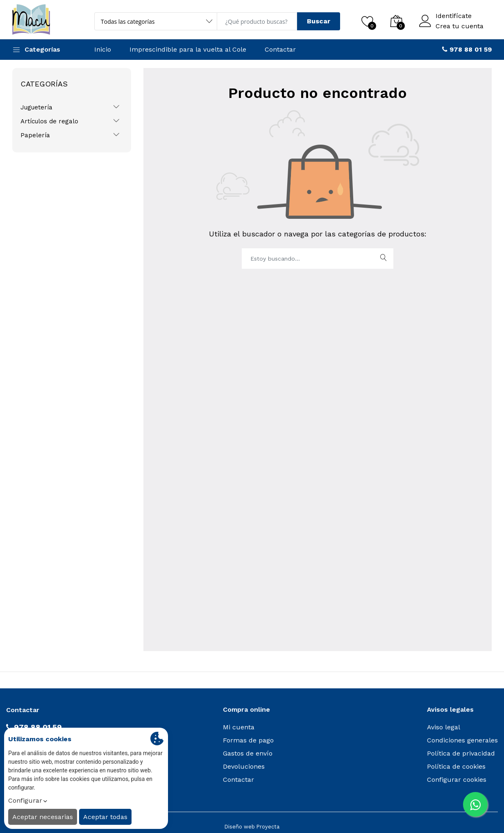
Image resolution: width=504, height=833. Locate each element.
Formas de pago (248, 740)
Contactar (280, 49)
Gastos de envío (248, 753)
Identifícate (454, 16)
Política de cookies (456, 766)
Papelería (35, 135)
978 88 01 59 (34, 727)
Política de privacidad (461, 753)
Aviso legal (444, 727)
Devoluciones (244, 766)
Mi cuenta (239, 727)
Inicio (103, 49)
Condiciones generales (462, 740)
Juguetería (36, 107)
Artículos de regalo (49, 121)
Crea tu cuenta (460, 26)
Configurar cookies (457, 780)
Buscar (319, 21)
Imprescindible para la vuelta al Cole (188, 49)
